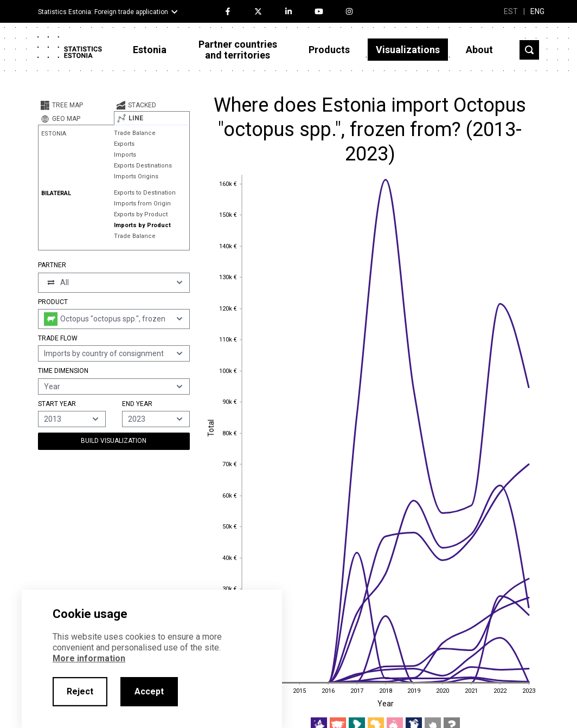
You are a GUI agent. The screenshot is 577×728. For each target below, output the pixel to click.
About (479, 50)
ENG (537, 11)
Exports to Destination (145, 193)
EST (511, 11)
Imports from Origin (142, 204)
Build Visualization (114, 441)
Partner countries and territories (238, 50)
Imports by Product (142, 225)
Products (329, 50)
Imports (125, 155)
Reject (80, 691)
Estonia (150, 50)
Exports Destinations (143, 166)
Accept (149, 691)
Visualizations (408, 50)
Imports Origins (136, 176)
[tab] (76, 105)
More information (89, 658)
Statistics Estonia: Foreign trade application (103, 12)
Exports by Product (141, 214)
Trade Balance (135, 133)
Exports (124, 144)
